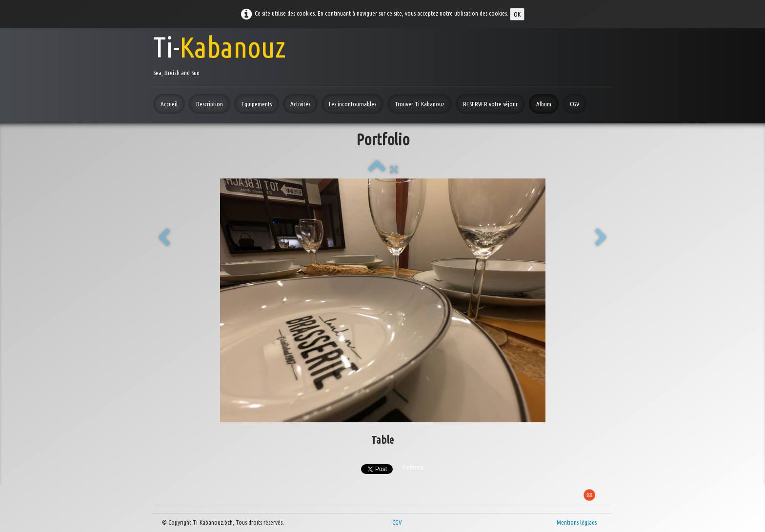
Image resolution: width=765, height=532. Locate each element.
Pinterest (413, 467)
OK (517, 14)
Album (544, 104)
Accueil (169, 104)
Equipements (257, 104)
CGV (574, 104)
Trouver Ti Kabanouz (420, 104)
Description (210, 104)
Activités (300, 104)
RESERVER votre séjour (490, 104)
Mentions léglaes (577, 522)
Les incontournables (352, 104)
